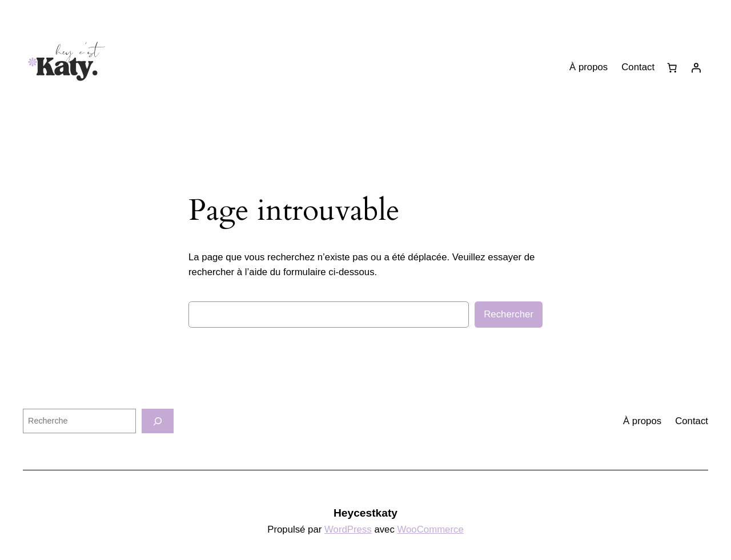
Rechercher (509, 314)
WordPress (348, 529)
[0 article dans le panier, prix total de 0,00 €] (672, 68)
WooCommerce (431, 529)
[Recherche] (158, 421)
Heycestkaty (365, 513)
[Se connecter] (696, 68)
